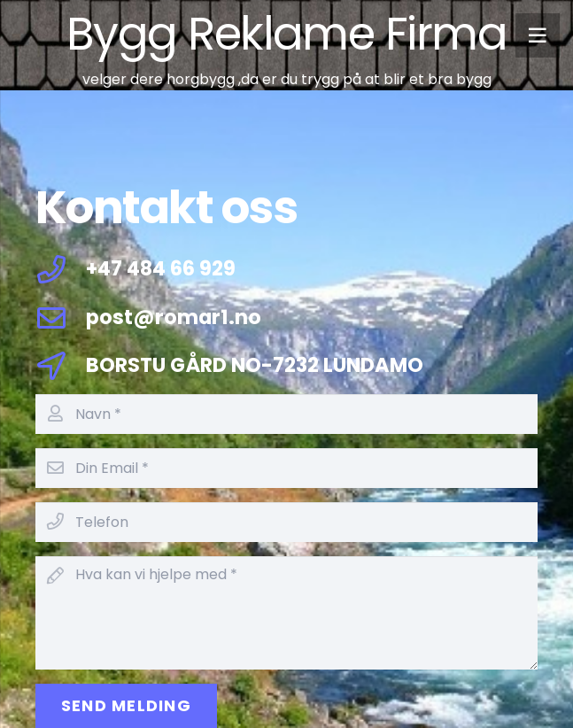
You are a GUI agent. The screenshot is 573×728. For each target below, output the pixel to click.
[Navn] (286, 414)
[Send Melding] (126, 706)
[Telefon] (286, 522)
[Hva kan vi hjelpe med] (286, 613)
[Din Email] (286, 468)
